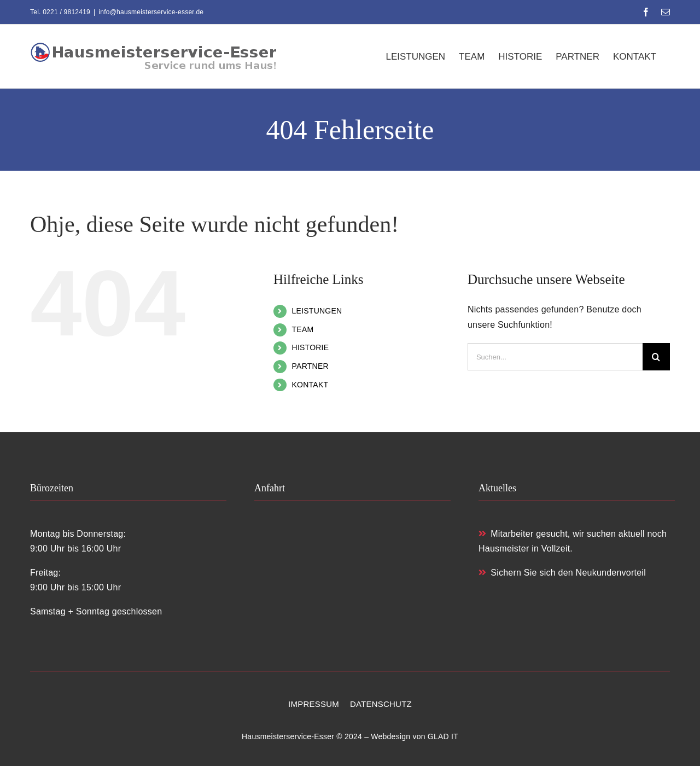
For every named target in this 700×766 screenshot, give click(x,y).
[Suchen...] (555, 357)
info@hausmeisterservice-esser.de (151, 12)
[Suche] (656, 357)
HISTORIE (311, 347)
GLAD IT (443, 736)
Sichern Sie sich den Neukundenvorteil (562, 573)
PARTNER (310, 366)
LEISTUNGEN (317, 311)
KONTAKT (310, 385)
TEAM (303, 329)
